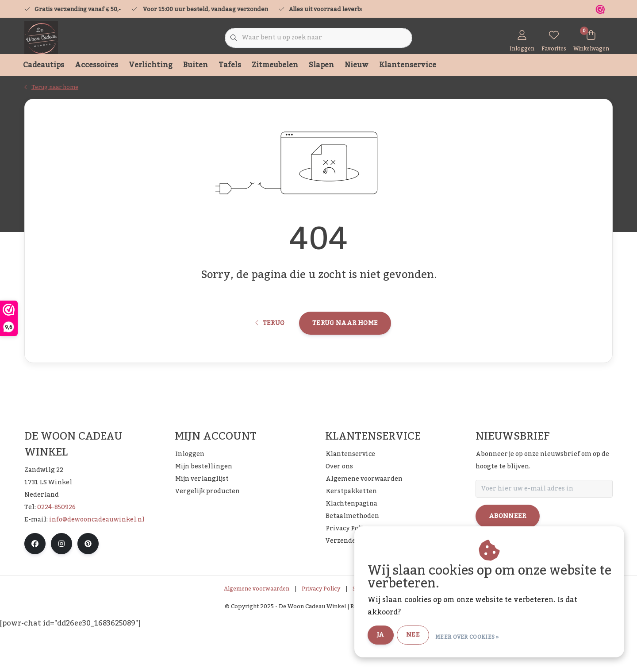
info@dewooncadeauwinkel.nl (97, 561)
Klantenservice (408, 65)
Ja (402, 636)
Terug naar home (345, 357)
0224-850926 (56, 549)
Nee (435, 636)
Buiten (196, 65)
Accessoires (96, 65)
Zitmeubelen (275, 65)
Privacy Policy (321, 630)
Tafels (230, 65)
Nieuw (357, 65)
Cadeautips (44, 65)
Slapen (321, 65)
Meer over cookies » (489, 636)
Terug (270, 357)
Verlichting (151, 65)
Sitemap (364, 630)
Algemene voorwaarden (257, 630)
